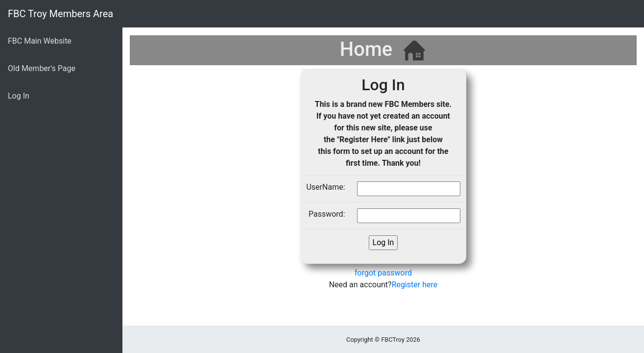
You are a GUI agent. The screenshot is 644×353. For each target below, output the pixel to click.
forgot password (383, 273)
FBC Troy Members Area (60, 14)
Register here (415, 285)
